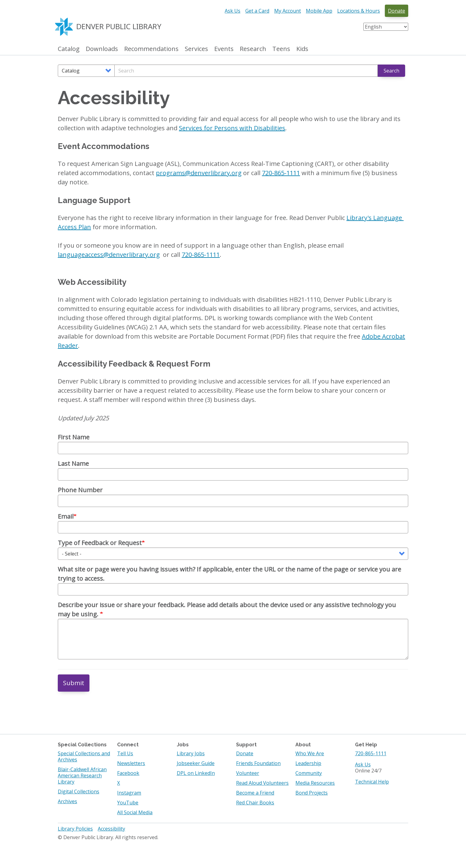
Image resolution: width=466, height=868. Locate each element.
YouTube (128, 803)
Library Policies (75, 829)
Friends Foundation (258, 763)
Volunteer (248, 773)
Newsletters (131, 763)
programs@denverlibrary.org (199, 173)
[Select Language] (386, 27)
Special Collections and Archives (84, 756)
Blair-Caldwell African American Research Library (82, 776)
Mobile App (319, 11)
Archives (67, 801)
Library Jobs (191, 753)
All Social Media (135, 812)
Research (253, 49)
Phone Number (80, 490)
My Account (288, 11)
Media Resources (315, 783)
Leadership (308, 763)
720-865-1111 (371, 753)
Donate (397, 11)
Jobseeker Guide (196, 763)
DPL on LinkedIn (196, 773)
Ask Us (233, 11)
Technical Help (372, 782)
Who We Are (310, 753)
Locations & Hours (359, 11)
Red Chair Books (255, 803)
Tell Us (125, 753)
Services (196, 49)
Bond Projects (312, 793)
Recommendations (151, 49)
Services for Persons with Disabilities (232, 128)
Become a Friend (255, 793)
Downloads (102, 49)
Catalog (69, 49)
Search (391, 71)
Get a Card (257, 11)
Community (309, 773)
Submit (74, 683)
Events (224, 49)
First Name (74, 437)
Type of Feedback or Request (100, 543)
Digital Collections (79, 791)
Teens (281, 49)
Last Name (73, 463)
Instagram (129, 793)
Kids (302, 49)
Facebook (128, 773)
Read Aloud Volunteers (262, 783)
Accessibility (111, 829)
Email (66, 516)
